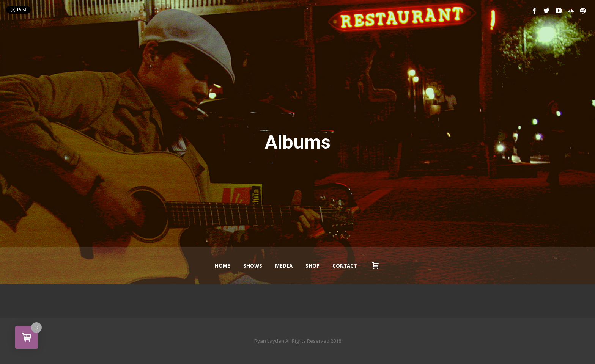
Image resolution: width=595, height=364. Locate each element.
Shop (312, 266)
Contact (345, 266)
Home (223, 266)
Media (284, 266)
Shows (253, 266)
